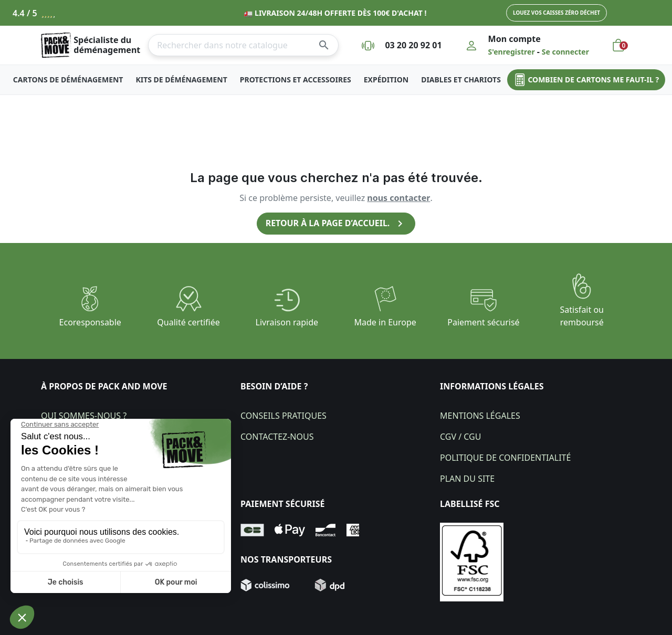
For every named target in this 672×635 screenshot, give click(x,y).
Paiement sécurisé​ (483, 322)
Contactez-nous (277, 437)
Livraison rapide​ (287, 322)
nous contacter (398, 198)
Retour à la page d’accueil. (336, 224)
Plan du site (467, 479)
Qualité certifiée (188, 322)
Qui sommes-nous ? (84, 416)
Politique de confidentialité (505, 458)
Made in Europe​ (385, 322)
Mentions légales (480, 416)
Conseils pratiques (283, 416)
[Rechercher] (243, 45)
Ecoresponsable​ (90, 322)
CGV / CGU (460, 437)
